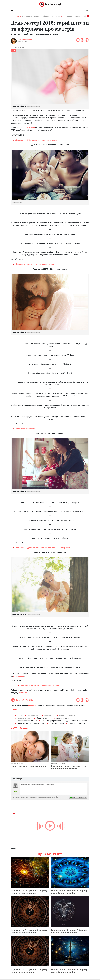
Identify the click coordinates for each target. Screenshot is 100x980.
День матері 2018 (24, 718)
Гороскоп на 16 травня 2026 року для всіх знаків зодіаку (29, 892)
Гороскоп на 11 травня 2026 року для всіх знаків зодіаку (69, 971)
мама (61, 715)
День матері (49, 715)
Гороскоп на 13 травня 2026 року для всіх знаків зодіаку (69, 931)
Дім (13, 50)
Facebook (32, 705)
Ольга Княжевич (25, 39)
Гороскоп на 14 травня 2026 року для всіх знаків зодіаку (29, 931)
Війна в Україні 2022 (52, 16)
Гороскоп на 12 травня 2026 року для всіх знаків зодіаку (29, 971)
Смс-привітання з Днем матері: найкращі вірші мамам (69, 767)
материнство (33, 715)
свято (20, 715)
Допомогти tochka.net (31, 16)
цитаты (72, 715)
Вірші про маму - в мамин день (28, 766)
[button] (82, 10)
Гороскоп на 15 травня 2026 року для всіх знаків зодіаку (69, 892)
